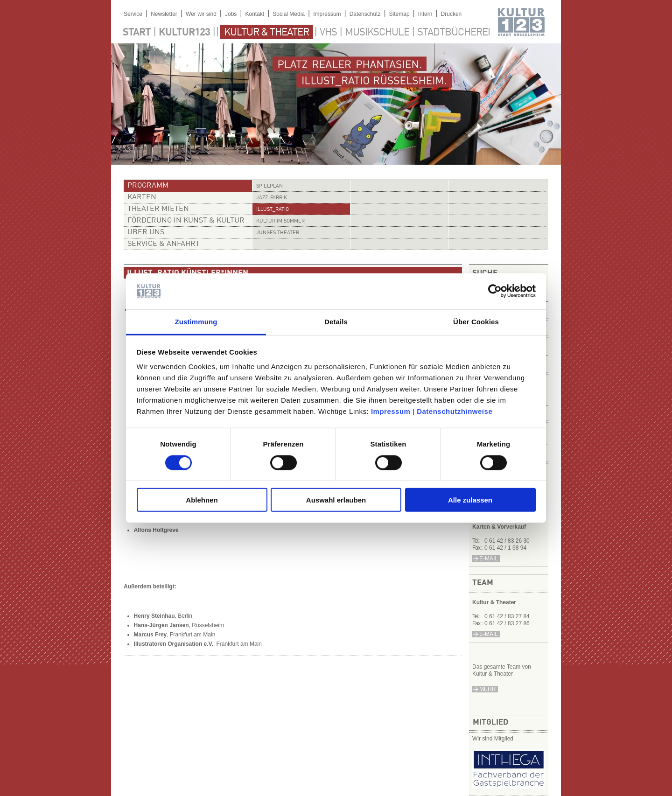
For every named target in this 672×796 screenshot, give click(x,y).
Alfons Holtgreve (156, 530)
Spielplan (269, 186)
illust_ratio (273, 210)
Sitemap (399, 14)
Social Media (289, 14)
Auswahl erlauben (336, 500)
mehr (487, 689)
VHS (328, 33)
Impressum (391, 411)
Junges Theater (278, 233)
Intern (425, 14)
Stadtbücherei (454, 33)
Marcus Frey (150, 635)
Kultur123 (184, 33)
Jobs (231, 14)
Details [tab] (336, 322)
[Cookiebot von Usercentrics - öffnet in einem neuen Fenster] (495, 291)
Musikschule (377, 33)
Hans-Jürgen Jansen (161, 625)
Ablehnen (202, 500)
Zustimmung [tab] (196, 322)
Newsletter (164, 14)
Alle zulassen (470, 500)
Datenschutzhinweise (455, 411)
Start (137, 33)
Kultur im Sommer (280, 221)
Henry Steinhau (154, 616)
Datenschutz (365, 14)
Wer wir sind (201, 14)
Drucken (451, 14)
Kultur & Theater (266, 33)
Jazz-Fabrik (272, 198)
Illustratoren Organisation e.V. (174, 644)
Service (133, 14)
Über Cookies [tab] (476, 322)
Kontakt (255, 14)
